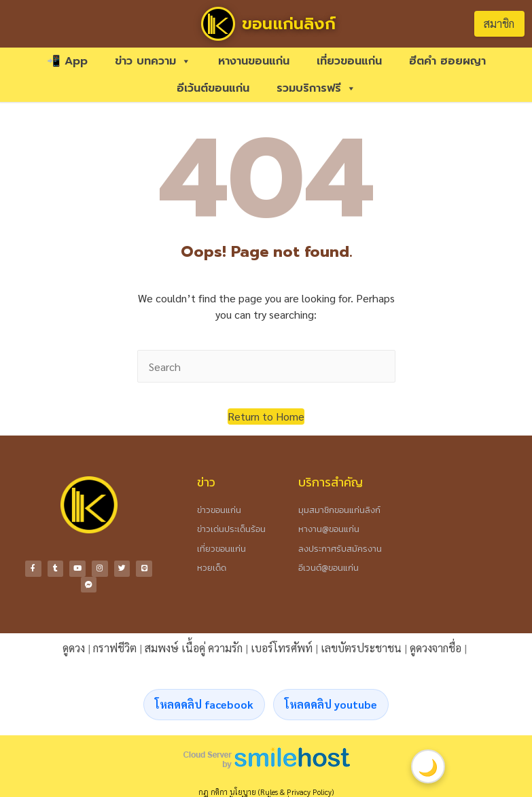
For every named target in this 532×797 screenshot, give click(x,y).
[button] (266, 417)
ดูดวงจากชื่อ (436, 646)
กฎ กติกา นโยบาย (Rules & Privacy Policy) (266, 790)
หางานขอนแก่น (254, 61)
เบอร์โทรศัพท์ (282, 646)
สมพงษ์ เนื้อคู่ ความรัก (194, 646)
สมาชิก (499, 23)
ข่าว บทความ (153, 61)
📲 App (67, 61)
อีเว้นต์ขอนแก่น (213, 88)
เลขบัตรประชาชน (361, 646)
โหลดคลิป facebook (204, 702)
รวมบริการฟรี (316, 88)
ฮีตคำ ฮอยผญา (447, 61)
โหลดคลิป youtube (331, 702)
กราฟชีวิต (115, 646)
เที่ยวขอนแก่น (349, 61)
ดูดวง (74, 646)
